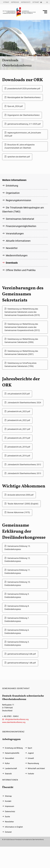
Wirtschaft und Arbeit (36, 768)
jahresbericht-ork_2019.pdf (19, 438)
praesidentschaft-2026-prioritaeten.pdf (24, 89)
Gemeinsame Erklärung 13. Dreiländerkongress (17, 548)
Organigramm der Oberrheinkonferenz (23, 115)
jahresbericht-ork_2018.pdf (19, 447)
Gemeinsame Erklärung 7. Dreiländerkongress (17, 620)
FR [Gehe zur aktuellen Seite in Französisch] (47, 2)
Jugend (31, 753)
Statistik (8, 774)
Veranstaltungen (15, 234)
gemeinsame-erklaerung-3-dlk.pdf (22, 654)
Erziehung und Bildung (14, 748)
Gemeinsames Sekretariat (20, 219)
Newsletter (12, 248)
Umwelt (31, 758)
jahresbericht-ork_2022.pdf (19, 420)
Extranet (36, 2)
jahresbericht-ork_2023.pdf (19, 411)
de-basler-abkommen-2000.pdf (20, 495)
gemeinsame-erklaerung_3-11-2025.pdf (24, 124)
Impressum (15, 2)
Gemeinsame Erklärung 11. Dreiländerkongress (17, 572)
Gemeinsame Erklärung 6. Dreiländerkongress (17, 632)
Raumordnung (33, 763)
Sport (30, 748)
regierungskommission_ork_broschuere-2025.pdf (23, 134)
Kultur (7, 763)
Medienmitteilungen (17, 255)
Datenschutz (26, 2)
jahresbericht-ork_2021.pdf (19, 429)
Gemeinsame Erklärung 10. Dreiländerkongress (17, 584)
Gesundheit (10, 758)
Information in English (14, 827)
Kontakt (8, 801)
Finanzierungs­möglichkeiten (21, 226)
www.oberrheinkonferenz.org (14, 722)
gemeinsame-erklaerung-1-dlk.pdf (22, 663)
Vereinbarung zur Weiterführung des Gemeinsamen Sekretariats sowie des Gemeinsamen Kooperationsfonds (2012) (22, 327)
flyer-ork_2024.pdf (15, 106)
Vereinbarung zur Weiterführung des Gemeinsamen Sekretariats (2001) (21, 353)
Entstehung (12, 186)
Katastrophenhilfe (12, 753)
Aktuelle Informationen (18, 241)
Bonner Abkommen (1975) (19, 512)
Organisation (13, 193)
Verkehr (31, 774)
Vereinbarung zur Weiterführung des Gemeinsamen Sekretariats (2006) (21, 341)
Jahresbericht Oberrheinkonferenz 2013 (24, 473)
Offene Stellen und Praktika (21, 270)
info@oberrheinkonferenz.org (17, 719)
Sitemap (6, 2)
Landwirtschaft (11, 768)
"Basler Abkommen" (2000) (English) (23, 504)
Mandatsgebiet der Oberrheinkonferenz (24, 97)
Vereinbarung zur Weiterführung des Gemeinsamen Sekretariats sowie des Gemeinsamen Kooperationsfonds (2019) (22, 312)
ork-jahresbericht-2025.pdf (19, 394)
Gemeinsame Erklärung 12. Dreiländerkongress (17, 560)
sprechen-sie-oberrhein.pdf (19, 157)
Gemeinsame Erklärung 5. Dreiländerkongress (17, 644)
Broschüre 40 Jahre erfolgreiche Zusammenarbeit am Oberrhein (19, 146)
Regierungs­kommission (18, 200)
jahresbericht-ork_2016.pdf (19, 456)
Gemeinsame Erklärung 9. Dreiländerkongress (17, 596)
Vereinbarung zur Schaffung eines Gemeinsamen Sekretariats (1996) (20, 365)
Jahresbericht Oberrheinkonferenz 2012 (24, 465)
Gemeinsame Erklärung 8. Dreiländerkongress (17, 608)
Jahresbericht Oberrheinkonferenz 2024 (24, 403)
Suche (7, 817)
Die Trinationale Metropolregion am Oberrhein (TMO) (23, 210)
